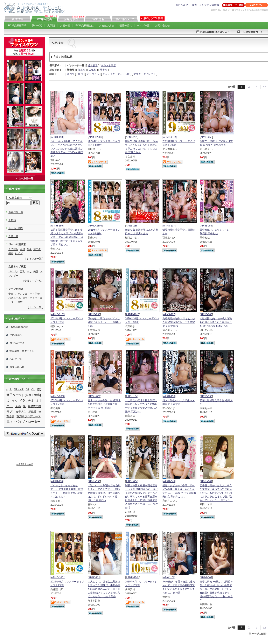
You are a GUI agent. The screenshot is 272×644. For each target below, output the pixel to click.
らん (15, 401)
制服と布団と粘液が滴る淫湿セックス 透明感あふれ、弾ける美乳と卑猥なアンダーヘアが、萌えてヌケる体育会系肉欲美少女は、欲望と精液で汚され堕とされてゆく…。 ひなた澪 (142, 497)
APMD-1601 (58, 577)
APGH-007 (95, 396)
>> (264, 87)
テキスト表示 (109, 65)
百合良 (10, 416)
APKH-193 (57, 137)
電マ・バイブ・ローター (23, 422)
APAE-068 (206, 226)
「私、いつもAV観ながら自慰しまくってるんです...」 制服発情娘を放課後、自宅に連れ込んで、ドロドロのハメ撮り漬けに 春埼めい (104, 493)
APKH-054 (132, 481)
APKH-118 (57, 481)
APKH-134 (132, 396)
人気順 (51, 26)
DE (27, 389)
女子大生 (21, 412)
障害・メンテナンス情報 (205, 5)
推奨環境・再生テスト (22, 351)
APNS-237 (169, 226)
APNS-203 (206, 314)
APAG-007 (206, 577)
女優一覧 (65, 26)
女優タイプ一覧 (33, 281)
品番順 (104, 70)
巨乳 (22, 272)
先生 (29, 249)
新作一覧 (37, 26)
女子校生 (13, 249)
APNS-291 (132, 137)
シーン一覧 (35, 307)
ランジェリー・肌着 (29, 294)
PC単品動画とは (85, 26)
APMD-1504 (132, 577)
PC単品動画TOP (17, 26)
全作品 (71, 74)
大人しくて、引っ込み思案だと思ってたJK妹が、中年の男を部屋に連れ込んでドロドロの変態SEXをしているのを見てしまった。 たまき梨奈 (104, 589)
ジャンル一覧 (34, 259)
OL (33, 389)
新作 (81, 74)
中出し (12, 294)
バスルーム (15, 298)
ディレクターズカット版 (116, 74)
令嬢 (22, 249)
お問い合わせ (162, 26)
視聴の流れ (126, 26)
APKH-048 (169, 481)
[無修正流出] (33, 395)
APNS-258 (206, 137)
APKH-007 (206, 481)
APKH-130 (169, 396)
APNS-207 (169, 314)
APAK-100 (169, 577)
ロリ (29, 272)
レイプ (19, 253)
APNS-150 (206, 396)
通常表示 (93, 65)
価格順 (82, 70)
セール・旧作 (16, 228)
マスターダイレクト (145, 74)
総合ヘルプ (182, 5)
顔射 (20, 302)
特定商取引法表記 (25, 464)
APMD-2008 (58, 396)
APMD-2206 (95, 137)
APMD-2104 (95, 226)
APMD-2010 (132, 314)
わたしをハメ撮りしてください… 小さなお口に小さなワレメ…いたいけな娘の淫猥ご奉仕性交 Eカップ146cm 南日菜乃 (67, 149)
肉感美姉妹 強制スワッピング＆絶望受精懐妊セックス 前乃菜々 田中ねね (179, 322)
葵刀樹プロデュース (29, 416)
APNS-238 (132, 226)
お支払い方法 (107, 26)
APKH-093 (94, 481)
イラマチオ (27, 400)
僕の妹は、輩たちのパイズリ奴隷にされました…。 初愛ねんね (104, 322)
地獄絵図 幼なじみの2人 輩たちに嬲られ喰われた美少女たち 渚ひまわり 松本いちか (216, 322)
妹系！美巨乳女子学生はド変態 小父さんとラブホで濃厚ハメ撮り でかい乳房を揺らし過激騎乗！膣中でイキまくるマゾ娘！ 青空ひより (67, 237)
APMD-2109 (170, 137)
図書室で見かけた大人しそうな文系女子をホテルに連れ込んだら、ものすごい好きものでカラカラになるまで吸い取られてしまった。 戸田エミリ (216, 493)
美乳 (36, 272)
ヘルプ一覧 (143, 26)
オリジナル (93, 74)
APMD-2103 (58, 314)
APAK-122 (94, 577)
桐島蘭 (32, 412)
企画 (18, 406)
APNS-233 (94, 314)
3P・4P (19, 389)
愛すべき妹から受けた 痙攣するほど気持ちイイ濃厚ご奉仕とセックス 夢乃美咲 (104, 404)
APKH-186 (57, 226)
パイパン (13, 272)
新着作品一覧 (16, 212)
